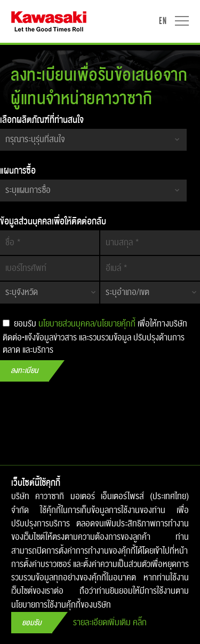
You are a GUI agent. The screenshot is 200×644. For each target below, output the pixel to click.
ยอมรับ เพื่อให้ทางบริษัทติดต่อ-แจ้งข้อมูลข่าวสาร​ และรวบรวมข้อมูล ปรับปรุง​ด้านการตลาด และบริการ (95, 336)
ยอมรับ (32, 623)
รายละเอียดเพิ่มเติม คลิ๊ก (110, 623)
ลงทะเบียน (25, 371)
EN (163, 21)
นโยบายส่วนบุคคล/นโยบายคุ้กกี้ (87, 324)
